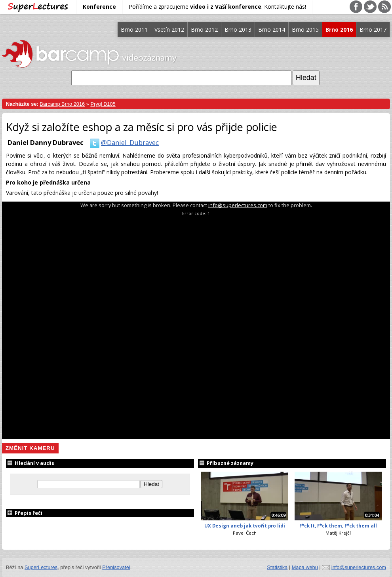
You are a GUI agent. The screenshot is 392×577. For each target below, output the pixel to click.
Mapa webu (305, 567)
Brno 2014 (272, 30)
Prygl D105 (103, 104)
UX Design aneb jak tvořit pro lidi (245, 526)
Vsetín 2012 (169, 30)
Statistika (277, 567)
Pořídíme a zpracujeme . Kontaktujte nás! (217, 7)
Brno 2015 (305, 30)
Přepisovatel (116, 567)
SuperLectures (41, 567)
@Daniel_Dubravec (123, 142)
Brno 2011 (134, 30)
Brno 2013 (238, 30)
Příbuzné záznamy (226, 463)
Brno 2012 (204, 30)
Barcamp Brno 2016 (62, 104)
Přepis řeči (24, 513)
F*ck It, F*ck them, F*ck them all (338, 526)
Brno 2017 (373, 30)
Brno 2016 (339, 30)
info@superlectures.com (238, 205)
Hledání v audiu (30, 463)
